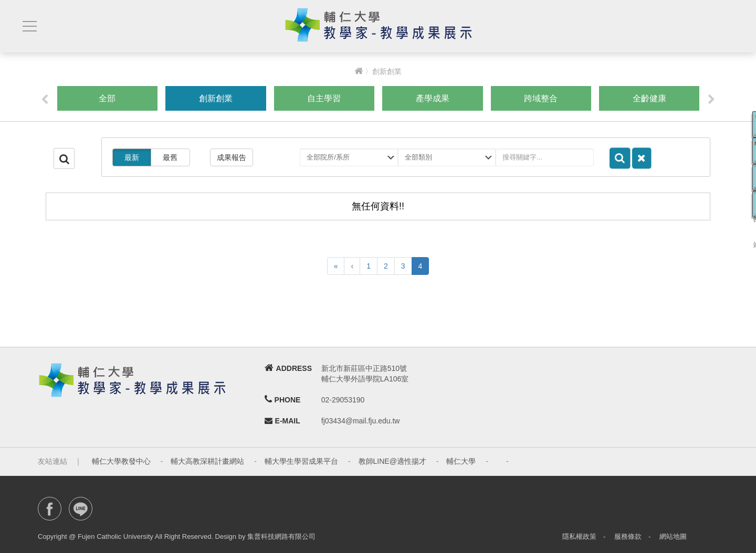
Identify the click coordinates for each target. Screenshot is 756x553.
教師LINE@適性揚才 (392, 461)
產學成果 (433, 98)
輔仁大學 (461, 461)
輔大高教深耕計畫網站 (207, 461)
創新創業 (216, 98)
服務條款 (628, 536)
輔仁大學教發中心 (121, 461)
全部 (107, 98)
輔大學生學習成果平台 (301, 461)
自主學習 (324, 98)
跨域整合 (541, 98)
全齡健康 (649, 98)
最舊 (170, 157)
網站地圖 (673, 536)
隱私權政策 (579, 536)
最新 (132, 157)
